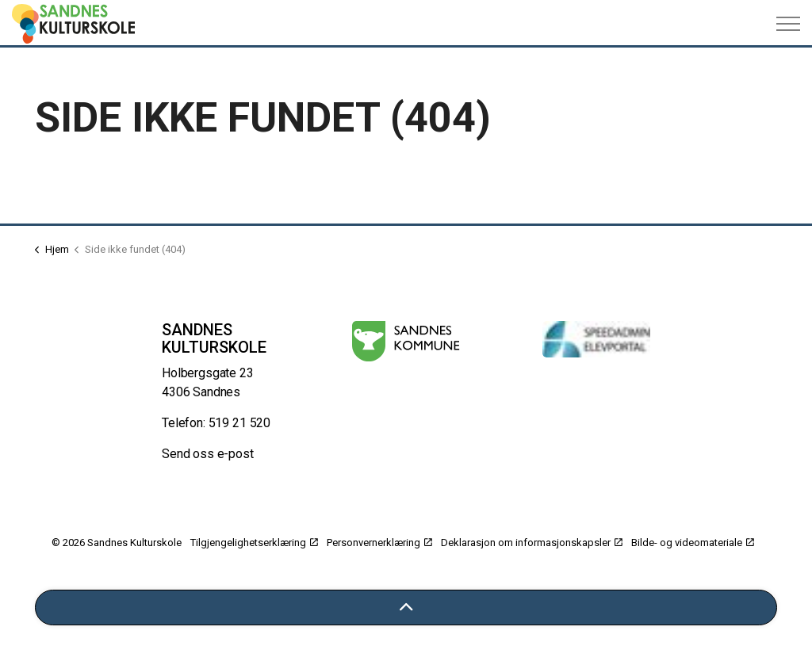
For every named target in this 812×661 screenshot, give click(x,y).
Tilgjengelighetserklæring (254, 543)
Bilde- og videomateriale (693, 543)
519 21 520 (240, 423)
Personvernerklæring (379, 543)
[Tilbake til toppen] (406, 608)
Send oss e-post (208, 454)
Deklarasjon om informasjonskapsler (532, 543)
